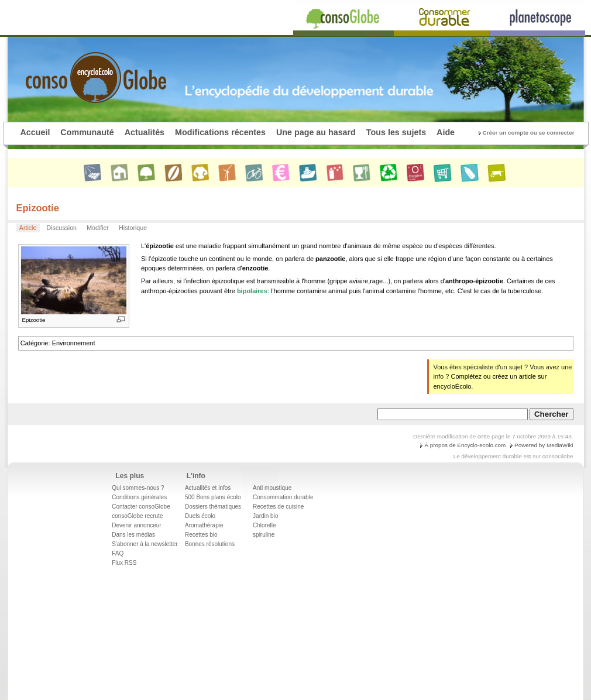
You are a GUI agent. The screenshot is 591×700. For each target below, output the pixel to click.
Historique (133, 228)
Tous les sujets (396, 132)
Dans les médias (133, 535)
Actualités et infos (208, 488)
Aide (446, 132)
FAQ (118, 553)
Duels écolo (200, 516)
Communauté (87, 132)
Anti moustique (272, 488)
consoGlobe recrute (137, 516)
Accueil (35, 132)
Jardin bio (265, 516)
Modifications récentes (220, 132)
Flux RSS (124, 563)
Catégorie (35, 343)
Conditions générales (139, 497)
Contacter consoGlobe (141, 507)
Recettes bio (201, 535)
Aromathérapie (204, 525)
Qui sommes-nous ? (138, 488)
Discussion (62, 228)
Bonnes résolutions (210, 544)
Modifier (98, 228)
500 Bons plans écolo (213, 497)
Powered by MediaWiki (544, 445)
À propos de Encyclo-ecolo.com (465, 445)
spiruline (264, 535)
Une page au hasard (316, 132)
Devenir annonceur (137, 525)
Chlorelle (264, 525)
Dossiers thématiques (213, 507)
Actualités (145, 132)
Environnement (74, 343)
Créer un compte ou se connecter (529, 133)
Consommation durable (283, 497)
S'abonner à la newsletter (145, 544)
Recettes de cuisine (278, 507)
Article (28, 228)
